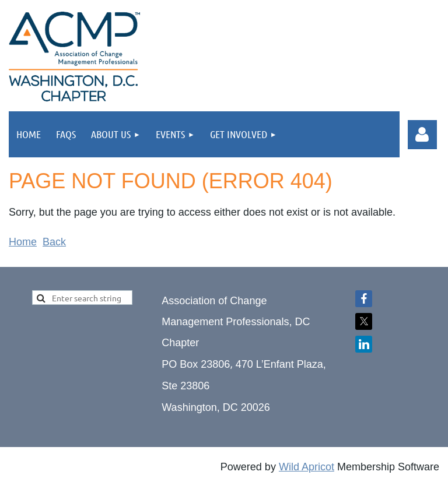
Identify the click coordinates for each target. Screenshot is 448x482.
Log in (422, 135)
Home (23, 242)
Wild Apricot (307, 467)
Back (54, 242)
